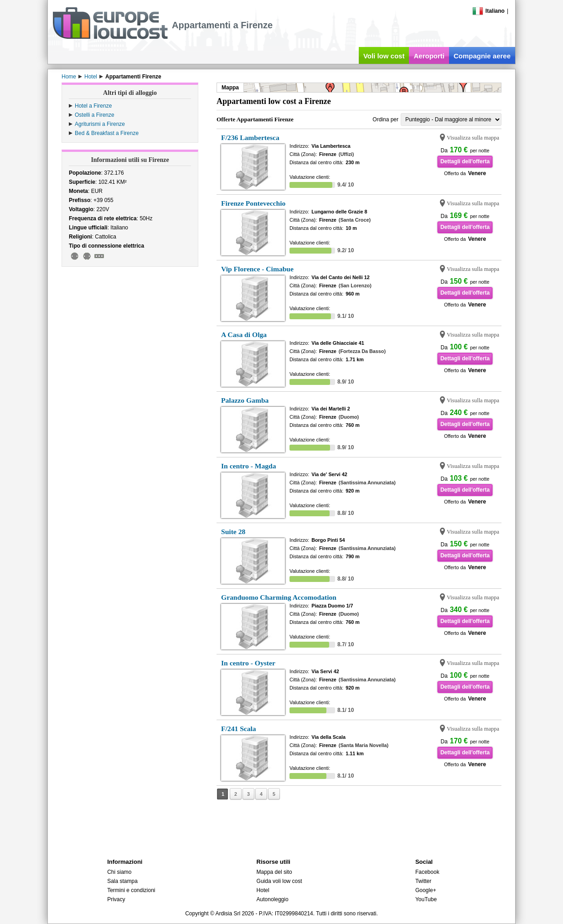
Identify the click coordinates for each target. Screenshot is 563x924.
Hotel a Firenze (93, 106)
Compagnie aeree (482, 56)
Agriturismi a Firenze (100, 124)
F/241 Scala (239, 729)
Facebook (427, 872)
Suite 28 (233, 532)
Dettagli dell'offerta (465, 161)
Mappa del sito (274, 872)
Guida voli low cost (279, 881)
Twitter (423, 881)
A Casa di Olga (244, 335)
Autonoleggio (273, 899)
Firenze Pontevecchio (253, 203)
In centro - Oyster (248, 663)
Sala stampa (122, 881)
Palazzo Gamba (245, 400)
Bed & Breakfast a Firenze (107, 133)
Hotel (263, 890)
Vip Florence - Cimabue (257, 269)
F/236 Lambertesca (250, 138)
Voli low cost (384, 56)
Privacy (116, 899)
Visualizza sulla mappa (473, 138)
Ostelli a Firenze (95, 115)
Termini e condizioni (131, 890)
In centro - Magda (249, 466)
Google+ (426, 890)
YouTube (426, 899)
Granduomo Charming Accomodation (279, 597)
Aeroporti (429, 56)
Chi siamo (119, 872)
